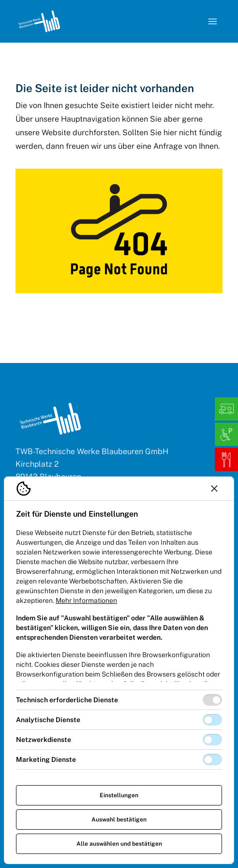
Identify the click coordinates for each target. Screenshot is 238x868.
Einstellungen (119, 795)
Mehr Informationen (86, 600)
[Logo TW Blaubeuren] (39, 21)
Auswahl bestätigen (119, 820)
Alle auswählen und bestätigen (119, 844)
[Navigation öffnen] (213, 21)
